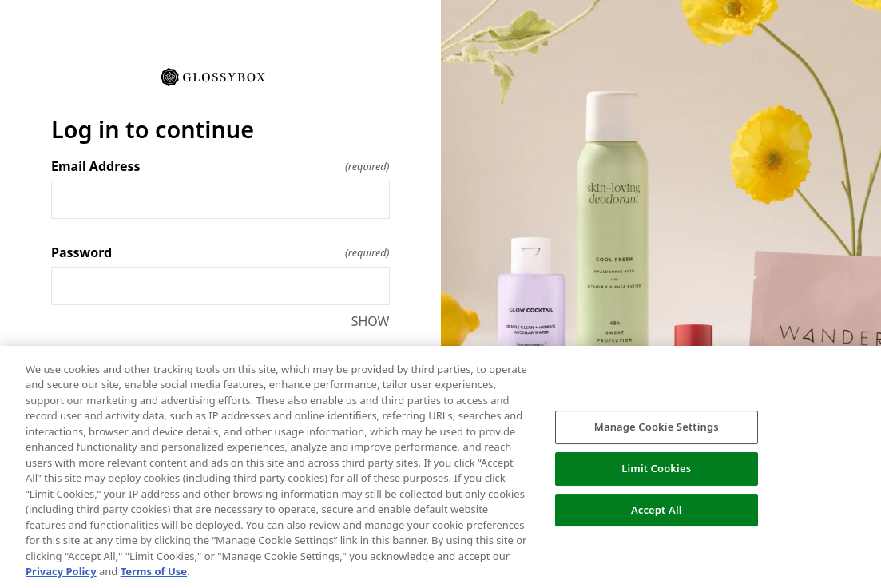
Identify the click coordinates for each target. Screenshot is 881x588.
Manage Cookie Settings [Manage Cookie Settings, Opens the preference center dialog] (657, 427)
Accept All (657, 510)
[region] (440, 467)
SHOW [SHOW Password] (371, 321)
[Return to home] (220, 76)
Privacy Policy (61, 571)
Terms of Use (154, 571)
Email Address (220, 166)
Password (220, 252)
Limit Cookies (656, 468)
